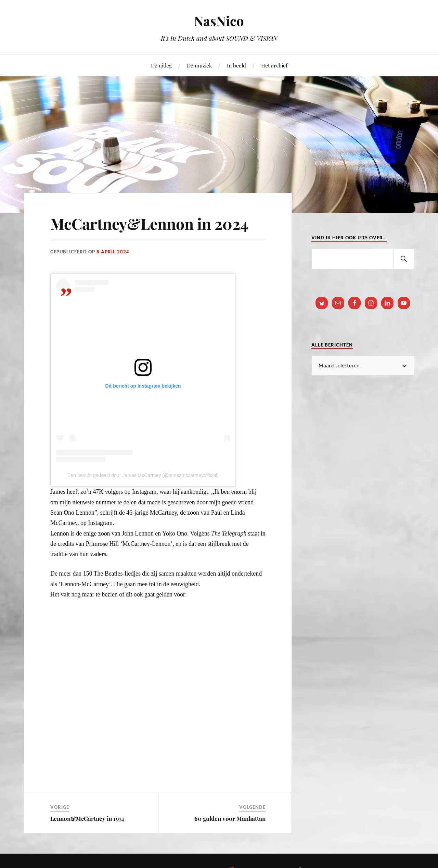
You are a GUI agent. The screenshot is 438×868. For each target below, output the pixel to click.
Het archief (274, 65)
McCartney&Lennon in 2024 (149, 223)
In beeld (236, 65)
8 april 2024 (113, 252)
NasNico (219, 21)
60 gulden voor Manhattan (230, 818)
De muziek (199, 65)
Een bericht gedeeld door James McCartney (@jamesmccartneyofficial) (143, 475)
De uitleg (161, 65)
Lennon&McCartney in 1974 (87, 818)
